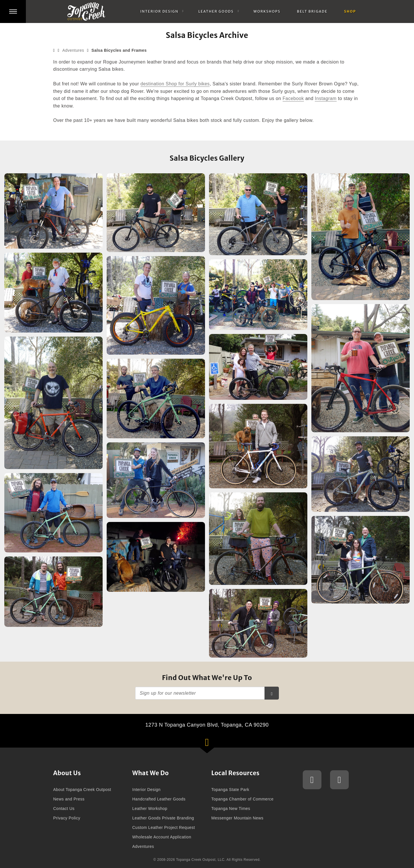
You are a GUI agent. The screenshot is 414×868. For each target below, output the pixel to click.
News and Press (69, 799)
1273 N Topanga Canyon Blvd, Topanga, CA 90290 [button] (215, 735)
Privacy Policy (67, 818)
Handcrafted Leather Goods (159, 799)
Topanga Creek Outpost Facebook (340, 780)
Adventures (73, 50)
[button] (13, 11)
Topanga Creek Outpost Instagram (312, 780)
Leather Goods (216, 11)
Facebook (293, 98)
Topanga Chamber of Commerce (243, 799)
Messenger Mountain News (237, 818)
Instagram (326, 98)
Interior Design (159, 11)
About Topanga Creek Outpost (82, 790)
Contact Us (64, 809)
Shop (350, 11)
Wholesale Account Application (162, 837)
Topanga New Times (231, 809)
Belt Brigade (312, 11)
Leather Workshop (150, 809)
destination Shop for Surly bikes (175, 84)
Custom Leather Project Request (164, 827)
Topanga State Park (230, 790)
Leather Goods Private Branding (163, 818)
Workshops (267, 11)
